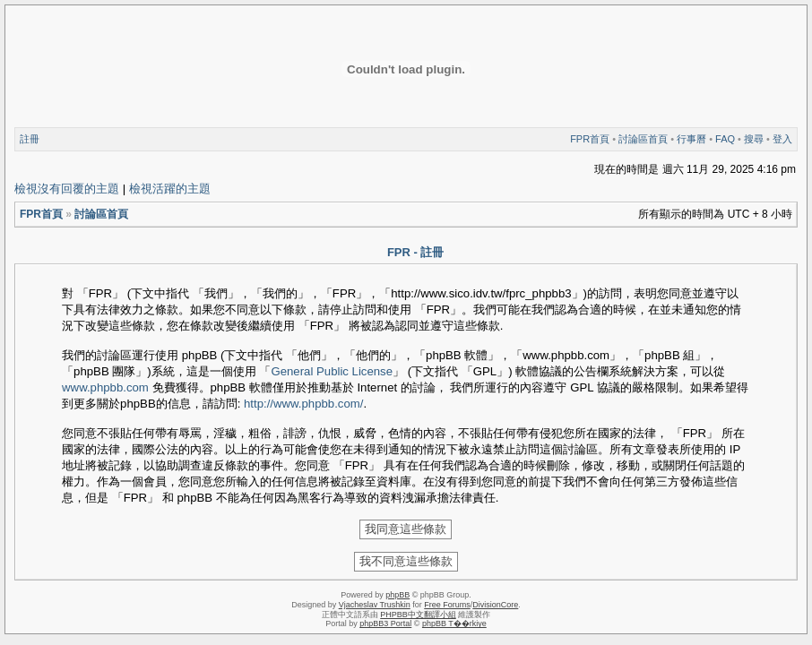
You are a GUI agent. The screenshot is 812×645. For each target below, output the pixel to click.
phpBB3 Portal (385, 623)
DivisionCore (495, 605)
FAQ (725, 139)
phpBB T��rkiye (454, 623)
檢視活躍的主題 (170, 189)
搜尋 (754, 139)
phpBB (397, 595)
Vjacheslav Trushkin (375, 605)
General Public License (332, 371)
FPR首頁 (590, 139)
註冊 (30, 139)
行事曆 (691, 139)
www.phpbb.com (105, 387)
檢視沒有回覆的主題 (67, 189)
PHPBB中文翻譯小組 (418, 615)
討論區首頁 (643, 139)
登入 (782, 139)
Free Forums (447, 605)
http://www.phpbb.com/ (303, 404)
